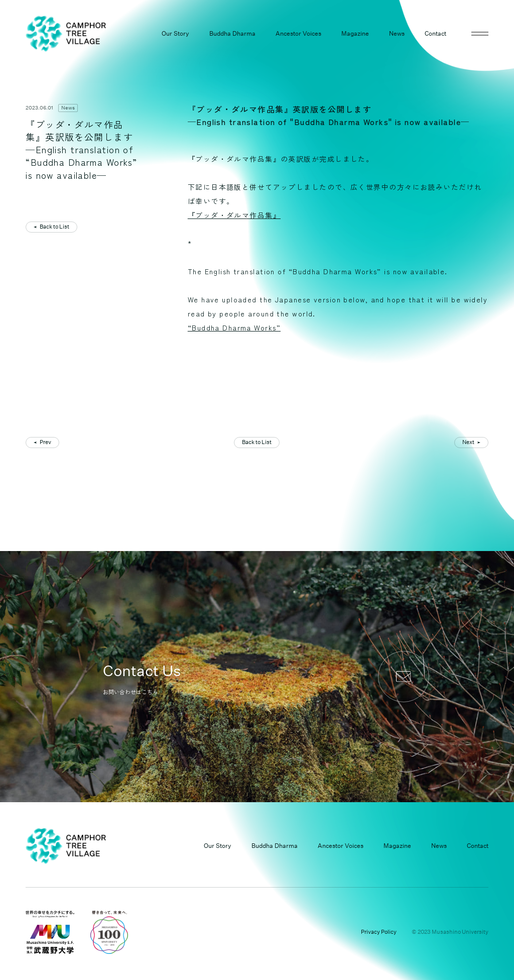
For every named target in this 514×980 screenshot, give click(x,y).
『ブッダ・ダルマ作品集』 (234, 215)
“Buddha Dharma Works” (234, 328)
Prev (45, 442)
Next (468, 442)
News (68, 108)
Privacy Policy (379, 932)
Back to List (54, 227)
